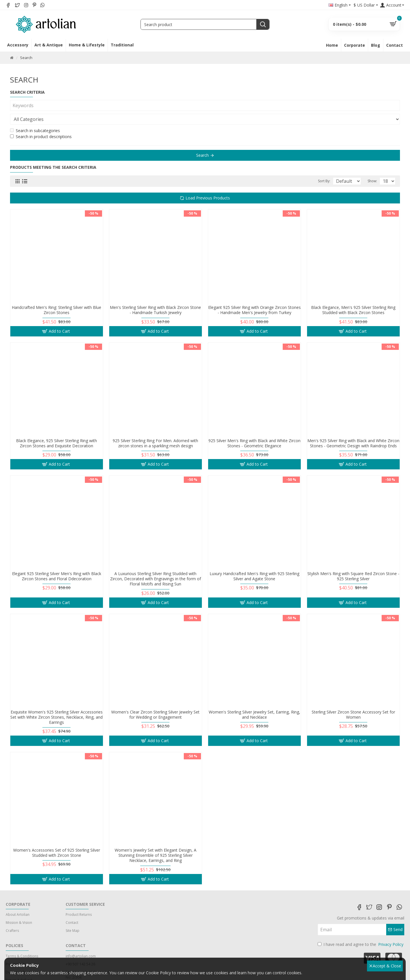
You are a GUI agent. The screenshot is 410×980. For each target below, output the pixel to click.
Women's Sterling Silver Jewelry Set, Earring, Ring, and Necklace (254, 701)
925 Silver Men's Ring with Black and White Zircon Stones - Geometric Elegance (254, 430)
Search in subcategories (35, 117)
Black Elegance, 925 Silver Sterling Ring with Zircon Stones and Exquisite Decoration (56, 430)
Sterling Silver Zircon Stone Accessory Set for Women (353, 701)
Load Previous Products (208, 184)
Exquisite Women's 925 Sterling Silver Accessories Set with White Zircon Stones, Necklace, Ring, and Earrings (56, 703)
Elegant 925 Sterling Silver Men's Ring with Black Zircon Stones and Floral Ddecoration (57, 562)
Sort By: (317, 167)
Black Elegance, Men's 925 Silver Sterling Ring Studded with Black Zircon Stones (353, 296)
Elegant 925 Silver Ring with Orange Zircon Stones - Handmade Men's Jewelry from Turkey (254, 296)
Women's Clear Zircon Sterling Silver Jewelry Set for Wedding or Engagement (155, 701)
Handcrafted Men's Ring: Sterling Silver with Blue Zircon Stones (56, 296)
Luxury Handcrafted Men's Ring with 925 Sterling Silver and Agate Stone (254, 562)
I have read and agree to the (361, 931)
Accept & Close (385, 966)
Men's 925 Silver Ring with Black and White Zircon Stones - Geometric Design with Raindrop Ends (353, 430)
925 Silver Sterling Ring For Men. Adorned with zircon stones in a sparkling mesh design (155, 430)
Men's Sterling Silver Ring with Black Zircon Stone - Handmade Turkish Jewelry (155, 296)
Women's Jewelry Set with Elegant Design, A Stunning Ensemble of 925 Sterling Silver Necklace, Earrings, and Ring (156, 842)
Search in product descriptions (41, 123)
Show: (374, 167)
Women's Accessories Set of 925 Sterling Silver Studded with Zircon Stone (57, 839)
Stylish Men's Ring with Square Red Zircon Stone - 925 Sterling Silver (353, 562)
